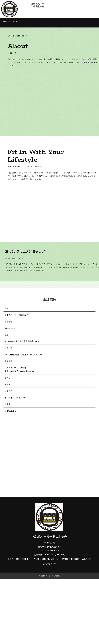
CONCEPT (22, 624)
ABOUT (87, 624)
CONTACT (50, 629)
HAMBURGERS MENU (45, 624)
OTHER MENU (70, 624)
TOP (10, 624)
